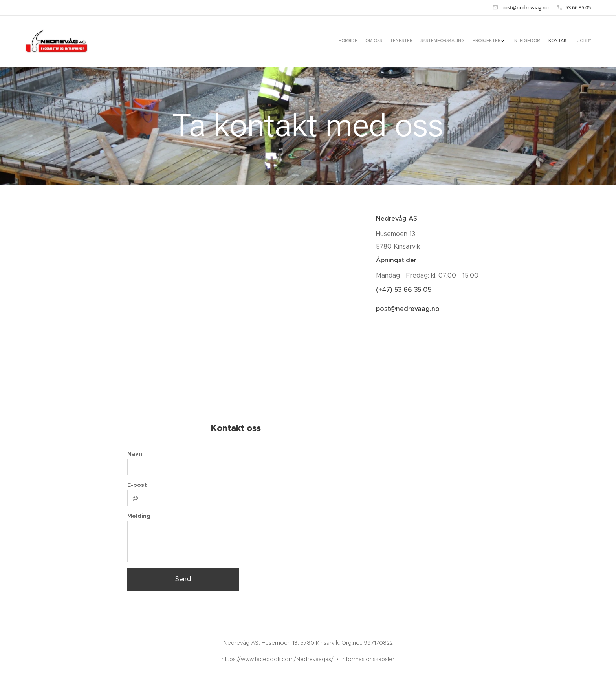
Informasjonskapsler (368, 659)
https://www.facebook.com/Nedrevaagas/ (278, 659)
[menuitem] (531, 41)
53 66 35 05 (578, 7)
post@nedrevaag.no (525, 7)
